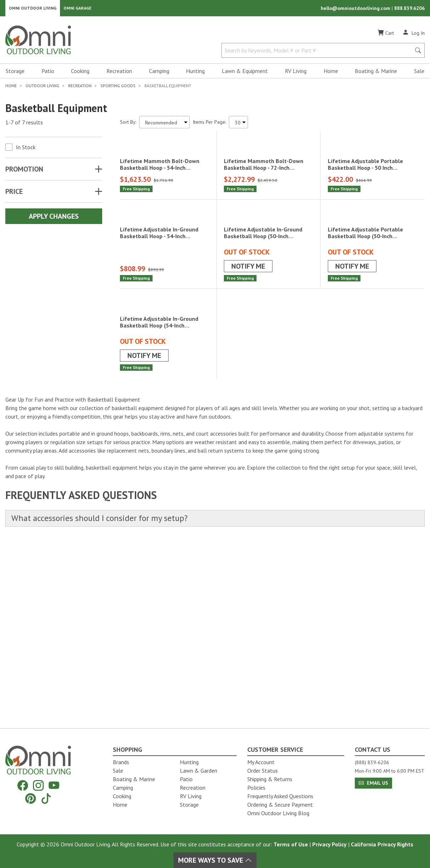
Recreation (119, 73)
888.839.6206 (409, 9)
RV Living (296, 73)
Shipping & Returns (270, 779)
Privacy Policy (329, 844)
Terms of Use (291, 844)
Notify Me (248, 388)
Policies (256, 788)
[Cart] (386, 35)
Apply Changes (54, 218)
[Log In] (414, 35)
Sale (419, 73)
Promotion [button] (24, 171)
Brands (121, 762)
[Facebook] (23, 786)
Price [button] (14, 194)
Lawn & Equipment (245, 73)
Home (331, 73)
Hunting (195, 73)
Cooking (80, 73)
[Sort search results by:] (164, 124)
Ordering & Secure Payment (280, 805)
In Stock (26, 149)
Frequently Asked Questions (280, 796)
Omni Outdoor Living (33, 9)
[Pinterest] (31, 798)
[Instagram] (38, 786)
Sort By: (128, 124)
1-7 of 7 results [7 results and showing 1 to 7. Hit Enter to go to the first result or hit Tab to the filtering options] (24, 124)
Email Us (373, 783)
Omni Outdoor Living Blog (278, 813)
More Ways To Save (215, 860)
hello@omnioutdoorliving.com (356, 9)
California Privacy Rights (382, 844)
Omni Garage (78, 9)
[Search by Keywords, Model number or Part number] (318, 52)
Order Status (263, 771)
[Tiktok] (46, 798)
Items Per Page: (209, 124)
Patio (48, 73)
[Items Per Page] (238, 124)
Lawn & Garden (199, 771)
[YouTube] (54, 786)
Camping (159, 73)
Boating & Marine (376, 73)
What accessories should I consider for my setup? (106, 700)
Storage (15, 73)
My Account (261, 762)
